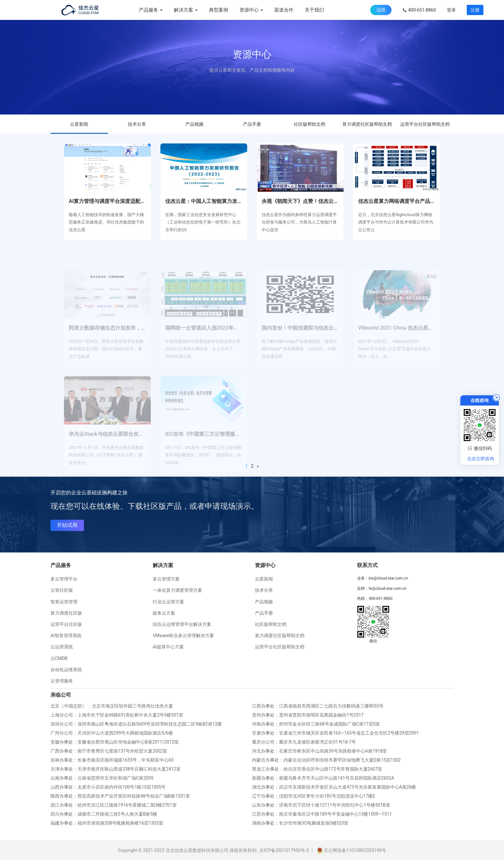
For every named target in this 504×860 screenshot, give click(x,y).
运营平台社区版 (66, 624)
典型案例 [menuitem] (219, 10)
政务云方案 (164, 613)
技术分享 (137, 124)
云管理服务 (62, 681)
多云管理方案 (166, 579)
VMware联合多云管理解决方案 (183, 636)
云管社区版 (62, 590)
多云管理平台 (64, 579)
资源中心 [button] (251, 10)
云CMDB (59, 658)
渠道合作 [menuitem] (284, 10)
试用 (381, 10)
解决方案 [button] (186, 10)
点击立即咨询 (481, 459)
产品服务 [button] (151, 10)
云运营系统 (62, 647)
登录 (451, 10)
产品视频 (194, 124)
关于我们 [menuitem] (314, 10)
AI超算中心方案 (168, 647)
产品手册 (252, 124)
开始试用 (67, 525)
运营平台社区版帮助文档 (425, 124)
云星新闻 (79, 124)
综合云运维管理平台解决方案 (182, 624)
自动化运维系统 (66, 670)
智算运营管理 (64, 602)
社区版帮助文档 (310, 124)
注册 (475, 10)
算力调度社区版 (66, 613)
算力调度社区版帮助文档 (367, 124)
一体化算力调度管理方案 (177, 590)
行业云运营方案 (168, 602)
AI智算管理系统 (66, 636)
